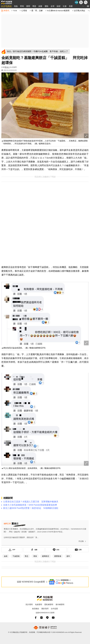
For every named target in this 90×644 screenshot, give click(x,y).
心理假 (24, 11)
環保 (35, 556)
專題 (34, 6)
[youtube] (53, 618)
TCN (15, 11)
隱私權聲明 (49, 604)
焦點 (16, 6)
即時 (22, 6)
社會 (65, 6)
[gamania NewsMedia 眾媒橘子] (45, 628)
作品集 (83, 541)
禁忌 (26, 556)
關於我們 (45, 609)
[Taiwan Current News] (76, 2)
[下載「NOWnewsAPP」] (12, 550)
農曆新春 (58, 556)
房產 (71, 6)
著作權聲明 (60, 604)
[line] (47, 618)
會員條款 (36, 609)
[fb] (36, 618)
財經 (59, 6)
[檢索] (86, 2)
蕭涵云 (7, 67)
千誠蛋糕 (16, 556)
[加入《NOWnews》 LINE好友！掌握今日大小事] (56, 550)
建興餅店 (46, 556)
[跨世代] (5, 11)
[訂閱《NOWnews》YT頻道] (78, 550)
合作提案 (54, 609)
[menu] (88, 6)
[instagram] (41, 618)
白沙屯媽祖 (6, 6)
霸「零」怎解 (37, 11)
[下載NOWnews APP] (81, 2)
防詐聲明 (29, 604)
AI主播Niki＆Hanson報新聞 (58, 11)
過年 (68, 556)
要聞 (28, 6)
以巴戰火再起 (79, 11)
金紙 (6, 556)
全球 (52, 6)
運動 (46, 6)
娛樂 (40, 6)
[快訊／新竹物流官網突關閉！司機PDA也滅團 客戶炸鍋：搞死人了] (38, 52)
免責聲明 (39, 604)
